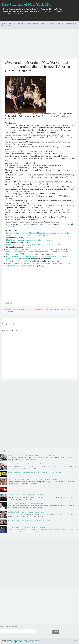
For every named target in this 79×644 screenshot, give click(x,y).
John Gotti (68, 309)
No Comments (9, 312)
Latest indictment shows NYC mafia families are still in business (31, 455)
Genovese (33, 11)
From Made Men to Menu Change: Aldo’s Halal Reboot (27, 495)
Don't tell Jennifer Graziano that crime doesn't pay (26, 249)
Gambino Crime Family (40, 309)
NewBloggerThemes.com (32, 642)
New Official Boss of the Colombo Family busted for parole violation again (34, 479)
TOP (76, 641)
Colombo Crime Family (26, 309)
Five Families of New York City (27, 4)
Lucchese (24, 11)
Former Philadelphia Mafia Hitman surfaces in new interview (30, 521)
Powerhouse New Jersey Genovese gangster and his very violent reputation (35, 472)
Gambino (42, 11)
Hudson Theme (11, 642)
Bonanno (59, 11)
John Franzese (61, 309)
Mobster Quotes (55, 9)
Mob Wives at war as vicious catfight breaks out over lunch (30, 240)
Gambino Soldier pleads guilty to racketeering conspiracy (28, 503)
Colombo (50, 11)
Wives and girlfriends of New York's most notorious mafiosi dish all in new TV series (37, 64)
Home (6, 9)
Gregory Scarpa (52, 309)
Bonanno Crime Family (13, 309)
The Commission (10, 14)
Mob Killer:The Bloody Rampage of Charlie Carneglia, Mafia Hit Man (33, 245)
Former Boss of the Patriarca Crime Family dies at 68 (27, 527)
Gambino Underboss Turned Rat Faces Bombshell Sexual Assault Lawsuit (34, 464)
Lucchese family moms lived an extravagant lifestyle (27, 512)
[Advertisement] (39, 45)
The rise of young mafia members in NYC (22, 488)
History (21, 14)
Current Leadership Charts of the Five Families (29, 9)
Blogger (38, 640)
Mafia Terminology (11, 11)
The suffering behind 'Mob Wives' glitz (22, 261)
